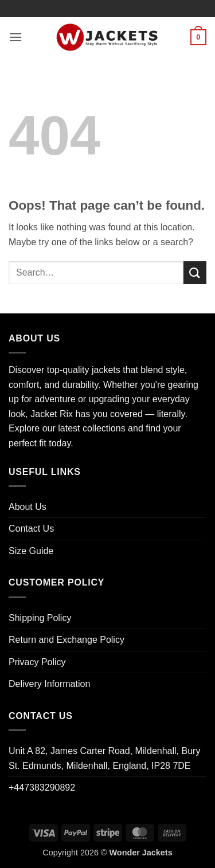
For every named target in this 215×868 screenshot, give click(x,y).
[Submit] (195, 272)
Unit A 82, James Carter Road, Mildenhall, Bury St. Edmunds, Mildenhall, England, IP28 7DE (104, 758)
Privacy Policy (37, 662)
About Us (28, 507)
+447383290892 (42, 788)
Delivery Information (49, 684)
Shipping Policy (40, 618)
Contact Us (31, 529)
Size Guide (31, 551)
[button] (15, 37)
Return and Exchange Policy (67, 640)
